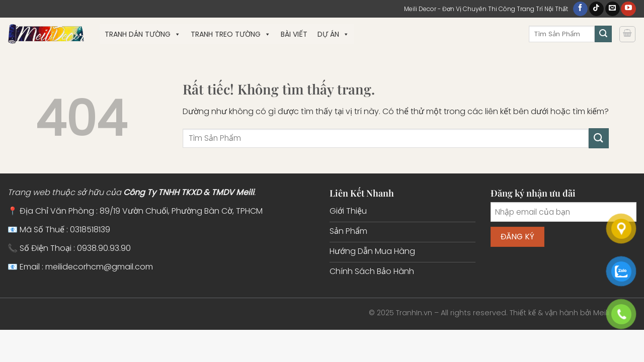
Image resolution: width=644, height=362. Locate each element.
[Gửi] (603, 34)
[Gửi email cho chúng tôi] (613, 9)
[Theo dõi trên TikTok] (596, 9)
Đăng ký (518, 237)
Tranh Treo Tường (231, 34)
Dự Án (333, 34)
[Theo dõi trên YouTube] (628, 9)
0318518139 (90, 230)
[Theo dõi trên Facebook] (580, 9)
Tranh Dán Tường (143, 34)
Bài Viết (294, 34)
